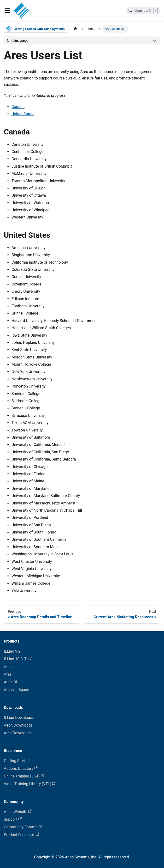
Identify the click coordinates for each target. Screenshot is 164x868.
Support (13, 819)
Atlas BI (10, 682)
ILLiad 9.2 (12, 651)
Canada (18, 107)
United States (23, 114)
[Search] (143, 11)
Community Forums (23, 827)
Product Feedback (21, 835)
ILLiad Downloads (19, 718)
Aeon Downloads (18, 725)
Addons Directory (21, 768)
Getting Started (17, 761)
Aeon (8, 667)
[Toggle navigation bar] (7, 11)
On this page (18, 40)
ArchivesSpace (16, 690)
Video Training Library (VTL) (30, 784)
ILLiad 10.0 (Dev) (18, 659)
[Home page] (75, 29)
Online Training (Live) (24, 776)
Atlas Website (18, 812)
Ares (8, 674)
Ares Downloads (18, 733)
